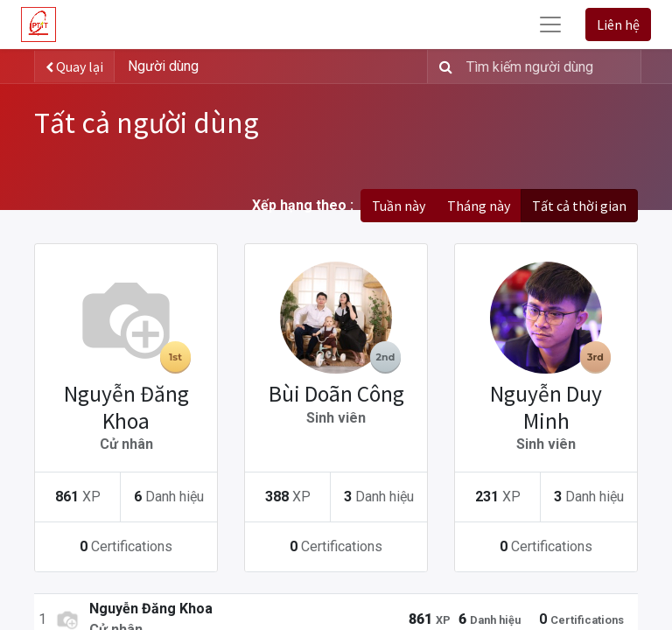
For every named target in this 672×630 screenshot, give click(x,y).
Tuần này (399, 206)
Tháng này (479, 206)
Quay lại (74, 66)
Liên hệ (618, 24)
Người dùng (163, 66)
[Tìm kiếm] (442, 66)
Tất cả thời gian (579, 206)
